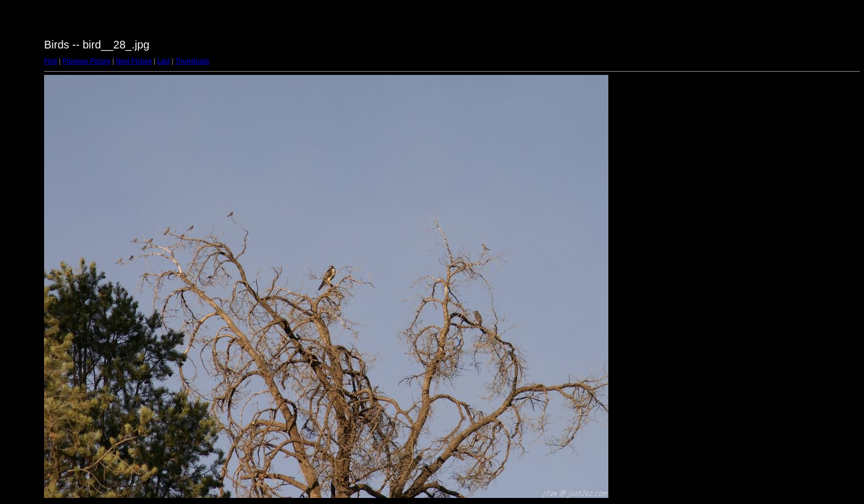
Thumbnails (192, 61)
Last (163, 61)
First (50, 61)
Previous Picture (86, 61)
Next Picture (134, 61)
